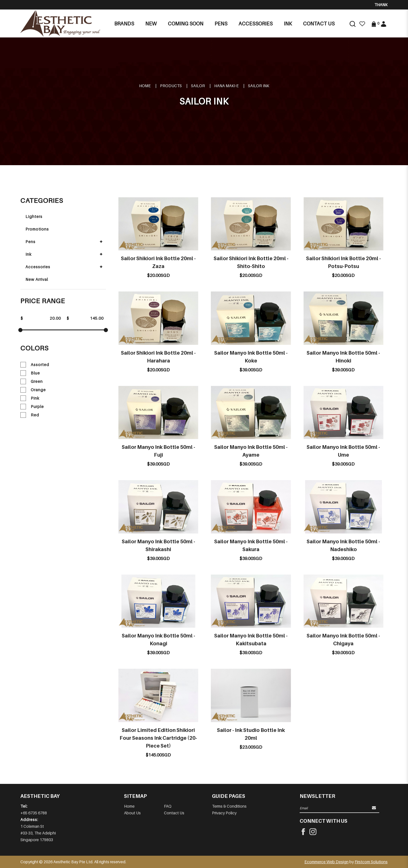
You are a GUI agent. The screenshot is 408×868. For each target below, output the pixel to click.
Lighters (34, 216)
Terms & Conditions (229, 806)
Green (32, 381)
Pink (30, 398)
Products (171, 86)
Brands (124, 24)
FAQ (168, 806)
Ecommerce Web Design (326, 862)
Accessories (38, 267)
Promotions (37, 229)
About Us (132, 813)
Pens (30, 242)
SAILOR (198, 86)
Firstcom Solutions (371, 862)
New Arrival (37, 279)
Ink (28, 254)
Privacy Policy (224, 813)
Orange (33, 390)
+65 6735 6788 (34, 813)
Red (30, 415)
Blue (30, 373)
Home (145, 86)
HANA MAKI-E (226, 86)
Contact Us (174, 813)
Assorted (35, 365)
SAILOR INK (259, 86)
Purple (32, 407)
